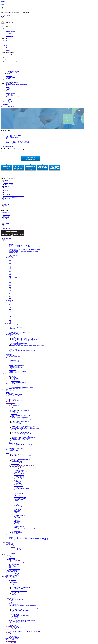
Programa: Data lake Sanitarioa (16, 541)
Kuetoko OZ (17, 517)
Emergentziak (14, 414)
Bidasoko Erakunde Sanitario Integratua (20, 432)
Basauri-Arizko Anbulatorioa (20, 471)
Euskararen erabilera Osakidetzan (16, 388)
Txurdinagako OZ (18, 512)
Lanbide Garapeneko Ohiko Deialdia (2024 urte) (22, 338)
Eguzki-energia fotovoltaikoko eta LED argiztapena (23, 514)
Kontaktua (3, 11)
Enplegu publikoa (10, 244)
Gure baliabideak (18, 549)
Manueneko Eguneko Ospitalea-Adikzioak (21, 459)
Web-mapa (6, 225)
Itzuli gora (6, 241)
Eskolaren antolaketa (16, 584)
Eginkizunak (9, 139)
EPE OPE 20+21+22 (13, 248)
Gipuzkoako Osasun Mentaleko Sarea (20, 440)
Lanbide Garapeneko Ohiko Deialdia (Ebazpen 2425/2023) (24, 340)
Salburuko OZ (17, 506)
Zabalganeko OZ (18, 513)
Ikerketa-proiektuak (9, 183)
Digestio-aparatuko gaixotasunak (16, 362)
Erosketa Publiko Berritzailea (15, 401)
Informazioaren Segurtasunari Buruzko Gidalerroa (14, 200)
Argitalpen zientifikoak (14, 623)
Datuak (10, 404)
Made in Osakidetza (9, 184)
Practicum (11, 603)
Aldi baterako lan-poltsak (14, 569)
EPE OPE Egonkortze (13, 250)
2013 (10, 275)
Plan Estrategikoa (15, 592)
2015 (10, 272)
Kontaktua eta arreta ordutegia (15, 628)
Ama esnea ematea (16, 381)
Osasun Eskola (6, 204)
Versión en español (7, 238)
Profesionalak (9, 48)
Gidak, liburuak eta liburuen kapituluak (17, 624)
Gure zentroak (12, 558)
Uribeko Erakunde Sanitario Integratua (20, 430)
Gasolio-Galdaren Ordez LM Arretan (17, 454)
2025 (10, 260)
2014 (10, 274)
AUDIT (13, 593)
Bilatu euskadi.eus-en (5, 12)
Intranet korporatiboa (8, 217)
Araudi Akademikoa (13, 607)
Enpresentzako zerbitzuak (12, 72)
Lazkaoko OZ (17, 501)
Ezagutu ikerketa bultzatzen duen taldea (17, 622)
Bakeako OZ (17, 518)
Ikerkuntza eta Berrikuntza (9, 397)
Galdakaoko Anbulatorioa (17, 463)
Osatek (13, 416)
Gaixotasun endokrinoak (14, 364)
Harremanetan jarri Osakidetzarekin (14, 394)
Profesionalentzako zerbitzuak (13, 71)
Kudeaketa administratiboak (12, 626)
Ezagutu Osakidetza (10, 31)
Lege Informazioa (7, 228)
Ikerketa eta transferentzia (12, 619)
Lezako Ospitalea (15, 464)
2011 (10, 297)
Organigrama (14, 582)
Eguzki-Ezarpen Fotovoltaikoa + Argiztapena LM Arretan (21, 465)
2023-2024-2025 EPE (13, 253)
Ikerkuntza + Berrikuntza (9, 55)
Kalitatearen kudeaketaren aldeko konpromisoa (22, 587)
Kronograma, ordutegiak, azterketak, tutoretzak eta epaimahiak (22, 606)
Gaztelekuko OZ (18, 492)
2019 (10, 268)
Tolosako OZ (17, 510)
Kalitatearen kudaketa (13, 586)
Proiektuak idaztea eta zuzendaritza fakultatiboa (22, 455)
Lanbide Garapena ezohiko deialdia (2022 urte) (22, 342)
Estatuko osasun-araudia (11, 573)
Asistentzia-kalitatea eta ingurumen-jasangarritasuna (17, 141)
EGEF (7, 453)
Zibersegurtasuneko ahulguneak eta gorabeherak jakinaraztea (22, 351)
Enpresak (8, 50)
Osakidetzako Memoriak (14, 451)
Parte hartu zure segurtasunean (15, 357)
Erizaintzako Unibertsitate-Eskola (11, 576)
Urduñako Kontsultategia (17, 462)
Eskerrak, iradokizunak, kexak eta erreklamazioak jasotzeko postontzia (24, 631)
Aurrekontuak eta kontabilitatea (16, 448)
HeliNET (13, 553)
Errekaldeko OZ (18, 523)
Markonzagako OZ (18, 521)
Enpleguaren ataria (10, 565)
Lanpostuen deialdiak (13, 567)
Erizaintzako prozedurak (14, 637)
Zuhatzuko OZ (17, 528)
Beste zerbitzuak (10, 91)
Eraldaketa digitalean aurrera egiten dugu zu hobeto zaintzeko (19, 640)
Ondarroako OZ (18, 503)
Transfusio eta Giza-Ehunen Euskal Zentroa (21, 382)
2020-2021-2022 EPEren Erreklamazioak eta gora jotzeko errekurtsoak (24, 249)
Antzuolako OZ (18, 481)
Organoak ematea (15, 377)
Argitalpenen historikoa (11, 641)
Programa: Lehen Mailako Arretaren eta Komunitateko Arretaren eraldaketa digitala (27, 536)
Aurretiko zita (6, 213)
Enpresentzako (6, 207)
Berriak (6, 181)
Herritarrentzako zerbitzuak (12, 70)
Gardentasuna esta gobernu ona (13, 560)
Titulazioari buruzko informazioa (16, 600)
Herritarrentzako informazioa (18, 551)
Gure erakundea (18, 548)
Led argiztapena (15, 480)
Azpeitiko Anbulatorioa (19, 470)
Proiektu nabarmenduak (14, 405)
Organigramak (9, 136)
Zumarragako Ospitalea (17, 532)
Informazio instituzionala (11, 409)
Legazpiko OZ (17, 519)
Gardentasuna (6, 60)
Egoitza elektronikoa (8, 227)
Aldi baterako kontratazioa (15, 255)
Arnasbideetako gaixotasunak (15, 369)
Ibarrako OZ (17, 495)
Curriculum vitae (10, 257)
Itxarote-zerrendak (13, 452)
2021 (10, 265)
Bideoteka (8, 78)
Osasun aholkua (12, 330)
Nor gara (13, 547)
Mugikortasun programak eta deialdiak (23, 615)
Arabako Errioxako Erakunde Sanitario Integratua (22, 419)
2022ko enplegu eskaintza (14, 568)
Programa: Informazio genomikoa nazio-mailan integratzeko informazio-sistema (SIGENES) (29, 540)
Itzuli (2, 151)
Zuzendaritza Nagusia (16, 413)
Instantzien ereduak (13, 630)
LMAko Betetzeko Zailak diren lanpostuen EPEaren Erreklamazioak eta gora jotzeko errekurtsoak (30, 247)
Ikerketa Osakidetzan (11, 403)
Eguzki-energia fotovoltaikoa (18, 466)
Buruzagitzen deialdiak (11, 300)
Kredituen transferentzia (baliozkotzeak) (20, 611)
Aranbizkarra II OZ (18, 486)
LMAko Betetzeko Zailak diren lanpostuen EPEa (19, 246)
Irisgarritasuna (6, 226)
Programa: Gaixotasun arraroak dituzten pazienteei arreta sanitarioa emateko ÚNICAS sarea (29, 539)
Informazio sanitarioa (11, 449)
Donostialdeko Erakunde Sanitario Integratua (21, 436)
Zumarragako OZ (18, 479)
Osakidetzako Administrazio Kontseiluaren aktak (19, 410)
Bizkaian (8, 88)
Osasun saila (3, 2)
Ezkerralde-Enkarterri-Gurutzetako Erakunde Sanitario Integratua (26, 429)
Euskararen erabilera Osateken (13, 570)
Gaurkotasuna (9, 34)
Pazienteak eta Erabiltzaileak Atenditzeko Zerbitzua (20, 332)
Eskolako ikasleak (15, 614)
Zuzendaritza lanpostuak (11, 277)
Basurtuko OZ (17, 473)
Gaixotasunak (9, 76)
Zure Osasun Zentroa (8, 542)
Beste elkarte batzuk (13, 372)
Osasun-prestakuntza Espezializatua (11, 64)
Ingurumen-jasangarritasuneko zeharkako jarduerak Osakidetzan (23, 446)
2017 (10, 270)
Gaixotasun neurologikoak (14, 366)
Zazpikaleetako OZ (18, 490)
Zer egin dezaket (10, 375)
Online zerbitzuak (7, 216)
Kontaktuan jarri (10, 36)
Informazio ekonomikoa (9, 145)
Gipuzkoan (8, 89)
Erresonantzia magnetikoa (12, 559)
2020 (10, 266)
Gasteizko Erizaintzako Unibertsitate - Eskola (21, 421)
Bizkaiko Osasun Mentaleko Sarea (19, 431)
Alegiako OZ (17, 482)
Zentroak (8, 402)
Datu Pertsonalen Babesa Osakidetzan (17, 386)
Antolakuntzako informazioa (12, 575)
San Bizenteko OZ (18, 508)
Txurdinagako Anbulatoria (20, 525)
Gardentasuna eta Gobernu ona (10, 197)
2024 (10, 261)
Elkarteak (8, 358)
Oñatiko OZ (17, 504)
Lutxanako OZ (17, 520)
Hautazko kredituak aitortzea (18, 609)
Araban (8, 87)
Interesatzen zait (7, 374)
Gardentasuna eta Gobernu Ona (13, 97)
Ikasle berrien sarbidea (11, 597)
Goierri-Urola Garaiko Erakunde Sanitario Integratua (23, 437)
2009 (10, 299)
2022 (10, 264)
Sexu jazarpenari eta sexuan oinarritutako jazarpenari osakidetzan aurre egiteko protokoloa (28, 347)
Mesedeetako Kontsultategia (20, 498)
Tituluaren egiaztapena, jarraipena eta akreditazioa (22, 601)
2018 (10, 269)
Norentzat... (6, 45)
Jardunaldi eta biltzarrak (10, 182)
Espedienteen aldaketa (14, 349)
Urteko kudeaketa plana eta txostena (19, 591)
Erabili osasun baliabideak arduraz (16, 385)
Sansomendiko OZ (18, 507)
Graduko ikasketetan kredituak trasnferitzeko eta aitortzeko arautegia (24, 608)
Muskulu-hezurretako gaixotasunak (16, 365)
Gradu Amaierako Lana (14, 604)
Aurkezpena (9, 75)
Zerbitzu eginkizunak (11, 258)
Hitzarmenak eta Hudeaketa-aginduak (14, 144)
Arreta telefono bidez (13, 331)
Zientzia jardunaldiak (13, 635)
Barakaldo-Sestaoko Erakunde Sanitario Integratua (22, 425)
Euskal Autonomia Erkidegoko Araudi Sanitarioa (17, 574)
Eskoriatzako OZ (18, 491)
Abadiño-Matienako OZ (19, 502)
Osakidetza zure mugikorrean (15, 327)
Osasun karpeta (7, 215)
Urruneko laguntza (7, 219)
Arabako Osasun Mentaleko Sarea (19, 420)
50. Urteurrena (12, 634)
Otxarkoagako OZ (15, 460)
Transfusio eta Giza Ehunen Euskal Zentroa (21, 415)
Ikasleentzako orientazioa (14, 612)
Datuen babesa (6, 198)
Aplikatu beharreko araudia (12, 138)
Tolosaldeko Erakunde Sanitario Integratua (21, 438)
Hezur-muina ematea (16, 379)
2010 (10, 298)
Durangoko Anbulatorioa (20, 476)
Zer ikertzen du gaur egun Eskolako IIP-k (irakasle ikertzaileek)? (23, 620)
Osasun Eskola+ (12, 642)
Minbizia (11, 359)
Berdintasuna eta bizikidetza (15, 596)
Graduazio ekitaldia (13, 636)
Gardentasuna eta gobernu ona (7, 106)
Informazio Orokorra (11, 578)
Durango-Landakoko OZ (20, 515)
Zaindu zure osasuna (10, 77)
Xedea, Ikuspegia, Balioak (17, 589)
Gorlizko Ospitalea (16, 423)
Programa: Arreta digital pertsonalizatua (17, 537)
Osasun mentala (12, 370)
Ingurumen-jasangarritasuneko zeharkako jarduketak (17, 143)
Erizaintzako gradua (10, 598)
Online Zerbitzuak (7, 324)
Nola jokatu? (14, 552)
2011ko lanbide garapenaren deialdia (19, 343)
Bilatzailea (6, 41)
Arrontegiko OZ (18, 524)
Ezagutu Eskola (12, 580)
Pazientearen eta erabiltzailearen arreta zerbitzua (17, 85)
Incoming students (15, 618)
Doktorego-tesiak (12, 625)
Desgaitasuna (12, 363)
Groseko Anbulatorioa (16, 531)
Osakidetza (6, 29)
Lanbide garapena (13, 337)
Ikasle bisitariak (15, 617)
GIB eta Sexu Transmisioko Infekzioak (17, 371)
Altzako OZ (14, 530)
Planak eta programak (11, 140)
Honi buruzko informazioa (12, 82)
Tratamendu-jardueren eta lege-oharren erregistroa (22, 387)
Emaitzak (13, 595)
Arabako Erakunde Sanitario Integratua (20, 418)
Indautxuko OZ (17, 496)
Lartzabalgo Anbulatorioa (17, 457)
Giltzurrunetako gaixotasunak (15, 368)
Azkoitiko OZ (17, 487)
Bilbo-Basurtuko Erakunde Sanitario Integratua (14, 176)
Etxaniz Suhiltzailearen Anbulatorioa (22, 488)
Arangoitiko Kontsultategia (20, 469)
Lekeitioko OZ (15, 458)
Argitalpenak (12, 407)
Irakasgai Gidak (12, 602)
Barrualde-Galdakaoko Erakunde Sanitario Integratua (23, 426)
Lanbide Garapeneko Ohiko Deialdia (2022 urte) (22, 341)
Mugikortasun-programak (14, 613)
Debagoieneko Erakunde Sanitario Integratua (21, 435)
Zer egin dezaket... (10, 81)
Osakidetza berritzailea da (12, 398)
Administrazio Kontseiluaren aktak (14, 135)
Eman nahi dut (12, 376)
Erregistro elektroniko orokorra (16, 333)
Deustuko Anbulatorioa (19, 475)
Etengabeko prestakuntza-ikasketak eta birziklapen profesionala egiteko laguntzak (27, 346)
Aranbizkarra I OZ (18, 485)
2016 (10, 271)
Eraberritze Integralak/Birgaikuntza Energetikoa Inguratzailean (22, 529)
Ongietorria (11, 579)
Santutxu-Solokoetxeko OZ (20, 509)
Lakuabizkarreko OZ (19, 499)
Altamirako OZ (17, 484)
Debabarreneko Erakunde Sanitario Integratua (21, 434)
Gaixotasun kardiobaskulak (15, 360)
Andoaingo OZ (17, 468)
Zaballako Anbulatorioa (19, 526)
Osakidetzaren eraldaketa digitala (11, 639)
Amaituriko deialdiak (16, 344)
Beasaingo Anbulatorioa (19, 474)
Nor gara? (8, 556)
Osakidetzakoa (12, 336)
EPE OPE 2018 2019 (13, 254)
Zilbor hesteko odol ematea (17, 380)
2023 (10, 263)
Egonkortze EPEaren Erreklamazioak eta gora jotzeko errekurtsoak (23, 252)
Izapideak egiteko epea (14, 629)
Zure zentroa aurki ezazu (9, 214)
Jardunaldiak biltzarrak (11, 393)
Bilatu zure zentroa (10, 86)
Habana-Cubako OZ (19, 493)
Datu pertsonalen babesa (11, 571)
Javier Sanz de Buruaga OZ (20, 497)
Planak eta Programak (13, 443)
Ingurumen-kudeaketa (16, 590)
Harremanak (6, 223)
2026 (10, 259)
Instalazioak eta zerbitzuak (15, 585)
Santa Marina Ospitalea (17, 424)
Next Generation (10, 535)
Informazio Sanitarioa (8, 146)
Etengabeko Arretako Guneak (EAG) (14, 396)
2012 (10, 276)
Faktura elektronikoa (13, 352)
